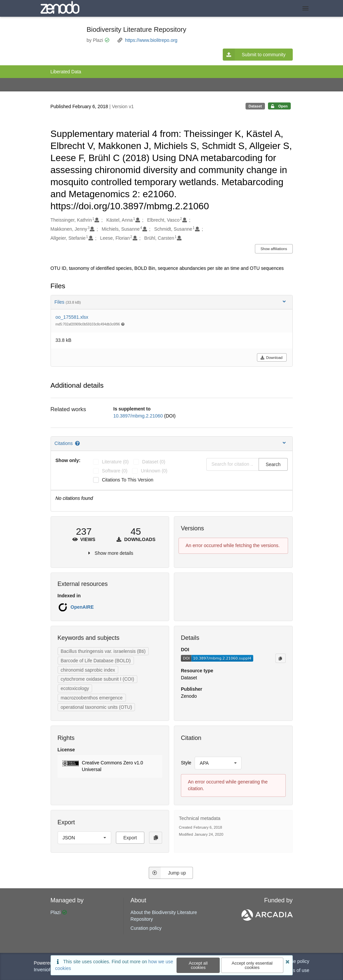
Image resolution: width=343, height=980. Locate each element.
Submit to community (254, 55)
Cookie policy (295, 961)
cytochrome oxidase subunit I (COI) (97, 679)
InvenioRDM (47, 970)
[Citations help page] (78, 443)
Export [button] (130, 838)
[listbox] (218, 763)
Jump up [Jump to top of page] (167, 873)
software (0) (115, 471)
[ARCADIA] (267, 919)
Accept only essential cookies (252, 965)
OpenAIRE (82, 607)
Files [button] (171, 302)
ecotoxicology (75, 688)
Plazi (56, 912)
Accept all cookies (198, 965)
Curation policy (146, 928)
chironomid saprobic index (88, 670)
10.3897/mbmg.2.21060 (139, 416)
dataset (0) (154, 462)
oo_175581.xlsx (72, 317)
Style (186, 763)
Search (273, 464)
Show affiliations (274, 249)
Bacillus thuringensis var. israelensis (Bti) (103, 651)
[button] (110, 766)
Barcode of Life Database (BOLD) (96, 661)
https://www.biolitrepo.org (151, 40)
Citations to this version (128, 480)
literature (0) (115, 462)
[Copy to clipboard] (280, 658)
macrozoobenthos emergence (92, 698)
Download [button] (271, 358)
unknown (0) (154, 471)
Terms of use (296, 970)
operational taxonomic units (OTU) (96, 707)
